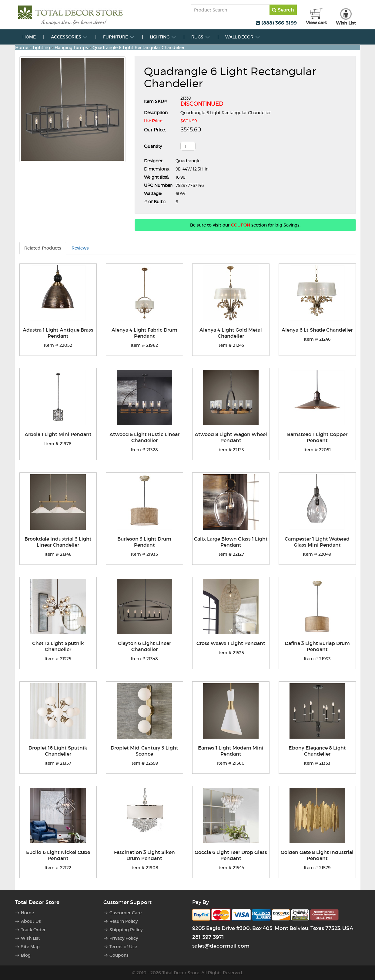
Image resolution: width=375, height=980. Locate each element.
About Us (31, 921)
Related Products (43, 248)
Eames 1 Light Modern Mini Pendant (231, 751)
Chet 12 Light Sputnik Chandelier (58, 646)
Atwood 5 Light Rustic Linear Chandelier (144, 437)
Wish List (30, 938)
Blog (26, 955)
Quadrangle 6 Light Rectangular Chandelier (139, 48)
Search (283, 10)
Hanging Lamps (71, 48)
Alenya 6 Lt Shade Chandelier (317, 330)
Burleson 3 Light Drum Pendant (144, 542)
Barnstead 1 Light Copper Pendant (317, 437)
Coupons (119, 955)
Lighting (163, 37)
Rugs (201, 37)
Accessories (69, 37)
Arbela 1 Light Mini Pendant (58, 434)
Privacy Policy (124, 938)
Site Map (30, 947)
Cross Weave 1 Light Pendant (231, 643)
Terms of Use (123, 947)
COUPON (241, 225)
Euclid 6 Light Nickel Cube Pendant (58, 855)
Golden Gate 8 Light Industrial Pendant (317, 855)
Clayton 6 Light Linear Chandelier (144, 646)
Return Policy (124, 921)
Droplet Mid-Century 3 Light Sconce (144, 751)
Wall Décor (243, 37)
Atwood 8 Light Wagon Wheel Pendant (231, 437)
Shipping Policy (126, 930)
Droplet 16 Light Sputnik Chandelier (58, 751)
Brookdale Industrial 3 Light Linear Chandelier (58, 542)
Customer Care (126, 913)
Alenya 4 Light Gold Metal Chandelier (231, 333)
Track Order (33, 930)
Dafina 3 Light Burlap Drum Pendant (317, 646)
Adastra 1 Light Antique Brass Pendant (58, 333)
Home (29, 37)
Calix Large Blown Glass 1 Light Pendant (231, 542)
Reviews (80, 248)
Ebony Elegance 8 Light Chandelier (317, 751)
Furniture (119, 37)
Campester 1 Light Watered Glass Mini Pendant (317, 542)
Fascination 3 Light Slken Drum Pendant (144, 855)
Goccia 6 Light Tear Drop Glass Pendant (231, 855)
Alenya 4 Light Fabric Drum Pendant (144, 333)
